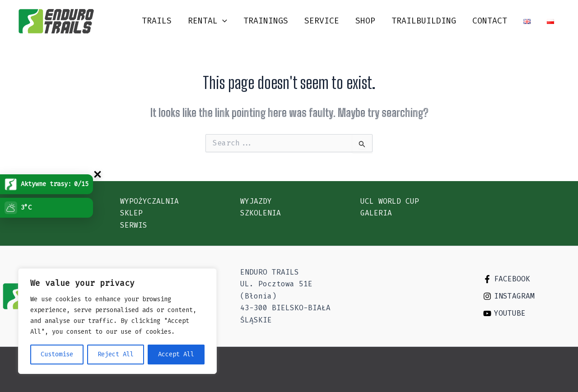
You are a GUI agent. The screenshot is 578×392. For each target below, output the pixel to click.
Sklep (131, 213)
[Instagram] (529, 296)
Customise (57, 354)
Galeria (376, 213)
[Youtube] (529, 313)
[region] (117, 321)
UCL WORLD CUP (390, 201)
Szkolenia (261, 213)
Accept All (176, 354)
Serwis (134, 225)
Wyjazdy (256, 201)
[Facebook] (529, 279)
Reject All (116, 354)
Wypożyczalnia (149, 201)
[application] (222, 21)
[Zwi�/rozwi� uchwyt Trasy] (98, 174)
